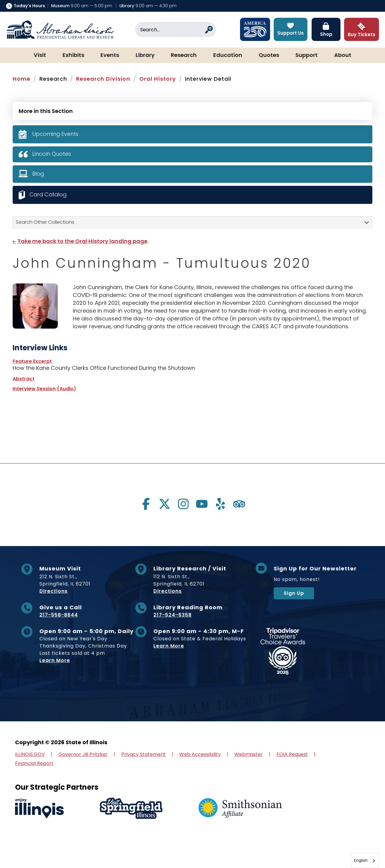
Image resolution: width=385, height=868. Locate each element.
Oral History (158, 79)
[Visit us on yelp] (220, 504)
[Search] (176, 30)
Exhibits (73, 55)
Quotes (269, 55)
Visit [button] (40, 55)
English (361, 860)
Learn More (55, 660)
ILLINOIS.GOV (30, 754)
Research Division (103, 79)
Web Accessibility (200, 754)
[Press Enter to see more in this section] (192, 110)
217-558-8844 (59, 615)
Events (110, 55)
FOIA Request (292, 754)
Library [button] (145, 55)
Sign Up (294, 593)
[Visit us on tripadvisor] (239, 504)
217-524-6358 (172, 615)
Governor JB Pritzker (83, 754)
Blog (38, 174)
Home (22, 79)
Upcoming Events (55, 134)
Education (228, 55)
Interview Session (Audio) (44, 389)
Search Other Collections (45, 222)
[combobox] (365, 860)
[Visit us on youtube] (202, 504)
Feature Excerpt (32, 361)
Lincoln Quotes (52, 154)
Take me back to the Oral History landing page (82, 241)
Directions (54, 591)
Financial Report (34, 763)
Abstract (24, 379)
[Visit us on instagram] (183, 504)
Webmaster (249, 754)
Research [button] (184, 55)
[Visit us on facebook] (146, 504)
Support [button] (306, 55)
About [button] (343, 55)
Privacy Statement (143, 754)
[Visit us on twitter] (165, 504)
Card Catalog (49, 194)
